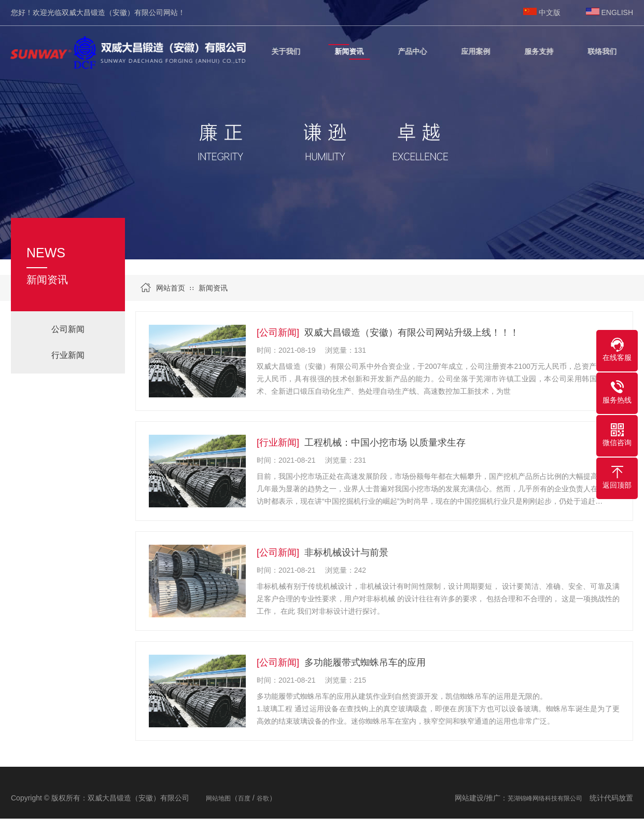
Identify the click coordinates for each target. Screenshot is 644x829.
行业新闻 (68, 355)
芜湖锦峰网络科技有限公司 (545, 798)
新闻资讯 (213, 288)
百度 (244, 798)
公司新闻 (68, 329)
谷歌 (263, 798)
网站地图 (218, 798)
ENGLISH (617, 12)
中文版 (550, 12)
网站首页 (171, 288)
